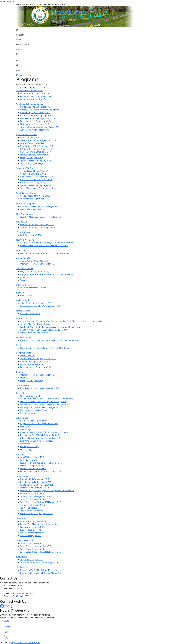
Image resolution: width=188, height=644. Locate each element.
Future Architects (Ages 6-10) (33, 182)
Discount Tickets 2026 (30, 314)
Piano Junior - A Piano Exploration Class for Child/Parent (45, 253)
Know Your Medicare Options (33, 288)
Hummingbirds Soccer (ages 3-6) (35, 479)
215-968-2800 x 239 (19, 596)
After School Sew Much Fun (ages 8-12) (38, 264)
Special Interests (24, 393)
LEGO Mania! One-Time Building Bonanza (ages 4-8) (43, 402)
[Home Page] (23, 30)
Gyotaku (24, 277)
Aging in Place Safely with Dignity (35, 324)
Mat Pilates (25, 444)
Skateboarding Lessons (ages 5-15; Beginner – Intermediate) (47, 491)
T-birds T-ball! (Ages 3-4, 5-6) (33, 505)
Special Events (23, 385)
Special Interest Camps (27, 135)
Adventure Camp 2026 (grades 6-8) (36, 96)
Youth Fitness (22, 518)
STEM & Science (23, 232)
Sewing (23, 280)
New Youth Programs (26, 204)
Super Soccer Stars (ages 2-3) (33, 493)
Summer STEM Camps (26, 168)
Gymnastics (22, 557)
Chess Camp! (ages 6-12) (31, 137)
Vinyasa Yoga (26, 449)
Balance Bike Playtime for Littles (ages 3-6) (39, 206)
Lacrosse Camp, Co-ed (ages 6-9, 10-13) (38, 118)
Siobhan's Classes (24, 567)
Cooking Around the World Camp (35, 196)
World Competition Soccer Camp (35, 130)
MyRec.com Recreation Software (25, 643)
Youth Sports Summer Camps (29, 104)
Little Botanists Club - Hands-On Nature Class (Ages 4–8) (45, 404)
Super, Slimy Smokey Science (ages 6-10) (38, 188)
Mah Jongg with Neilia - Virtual (34, 410)
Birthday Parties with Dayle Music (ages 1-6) (40, 388)
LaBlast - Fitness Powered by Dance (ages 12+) (41, 438)
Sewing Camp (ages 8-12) (31, 158)
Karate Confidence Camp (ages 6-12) (36, 115)
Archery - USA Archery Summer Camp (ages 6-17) (42, 110)
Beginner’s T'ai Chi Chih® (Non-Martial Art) (39, 424)
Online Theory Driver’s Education (35, 333)
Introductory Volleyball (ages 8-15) (35, 482)
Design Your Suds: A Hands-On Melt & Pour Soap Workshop (47, 274)
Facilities (20, 40)
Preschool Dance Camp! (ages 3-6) (35, 121)
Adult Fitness (22, 418)
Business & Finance (25, 285)
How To (7, 638)
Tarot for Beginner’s (29, 413)
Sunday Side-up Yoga (30, 447)
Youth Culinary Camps (26, 193)
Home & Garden (24, 337)
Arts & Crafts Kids (24, 258)
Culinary (20, 293)
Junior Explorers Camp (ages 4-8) (35, 93)
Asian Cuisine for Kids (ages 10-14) (36, 303)
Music (19, 345)
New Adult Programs (26, 214)
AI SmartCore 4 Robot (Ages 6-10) (35, 171)
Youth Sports (22, 476)
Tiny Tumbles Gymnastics (32, 511)
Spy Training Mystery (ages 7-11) (35, 163)
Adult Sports (22, 454)
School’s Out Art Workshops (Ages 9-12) (38, 227)
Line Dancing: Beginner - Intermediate (37, 441)
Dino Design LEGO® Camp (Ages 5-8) (37, 146)
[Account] (23, 54)
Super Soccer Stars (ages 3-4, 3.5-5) (36, 496)
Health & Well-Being (25, 240)
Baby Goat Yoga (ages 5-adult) (34, 421)
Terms (7, 621)
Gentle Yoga (26, 429)
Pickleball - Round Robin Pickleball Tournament (41, 463)
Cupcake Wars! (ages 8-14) (32, 143)
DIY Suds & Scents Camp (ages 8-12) (36, 149)
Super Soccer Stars (25, 540)
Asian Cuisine (26, 295)
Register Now (25, 75)
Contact (20, 49)
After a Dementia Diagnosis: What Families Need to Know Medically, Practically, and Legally (61, 321)
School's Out (22, 222)
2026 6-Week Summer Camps (29, 91)
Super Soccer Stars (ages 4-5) (33, 499)
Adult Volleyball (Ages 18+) (32, 457)
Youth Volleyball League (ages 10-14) (37, 514)
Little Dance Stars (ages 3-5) (33, 364)
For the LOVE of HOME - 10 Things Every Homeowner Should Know (50, 327)
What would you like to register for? (32, 85)
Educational (22, 318)
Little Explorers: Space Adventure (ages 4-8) (40, 407)
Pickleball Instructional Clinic (33, 469)
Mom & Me (21, 250)
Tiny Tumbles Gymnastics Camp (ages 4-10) (40, 127)
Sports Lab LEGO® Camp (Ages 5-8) (36, 160)
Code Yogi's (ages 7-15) (30, 235)
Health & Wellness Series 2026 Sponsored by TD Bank (44, 246)
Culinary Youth (23, 300)
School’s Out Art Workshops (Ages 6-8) (37, 225)
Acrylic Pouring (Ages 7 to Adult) (35, 261)
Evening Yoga (26, 427)
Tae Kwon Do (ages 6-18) (31, 508)
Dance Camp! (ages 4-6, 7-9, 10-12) (36, 113)
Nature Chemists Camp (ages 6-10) (36, 152)
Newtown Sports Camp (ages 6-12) (36, 107)
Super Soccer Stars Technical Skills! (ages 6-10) (41, 502)
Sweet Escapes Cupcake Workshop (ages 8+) (40, 306)
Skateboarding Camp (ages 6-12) (35, 124)
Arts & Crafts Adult (25, 269)
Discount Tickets (24, 311)
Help (6, 632)
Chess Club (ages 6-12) (30, 396)
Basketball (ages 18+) (30, 460)
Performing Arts (23, 353)
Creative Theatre (28, 356)
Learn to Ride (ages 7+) (30, 209)
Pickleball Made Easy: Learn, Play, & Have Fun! (41, 217)
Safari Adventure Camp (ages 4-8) (35, 155)
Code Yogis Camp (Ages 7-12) (33, 174)
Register (20, 35)
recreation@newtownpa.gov (22, 593)
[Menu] (18, 70)
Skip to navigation (8, 1)
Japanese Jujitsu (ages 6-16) (32, 527)
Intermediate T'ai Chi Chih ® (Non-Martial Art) (41, 435)
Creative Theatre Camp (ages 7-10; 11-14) (39, 140)
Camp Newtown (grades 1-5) (33, 99)
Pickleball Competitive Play (32, 466)
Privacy (7, 626)
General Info (22, 44)
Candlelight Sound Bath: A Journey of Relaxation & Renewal (47, 243)
